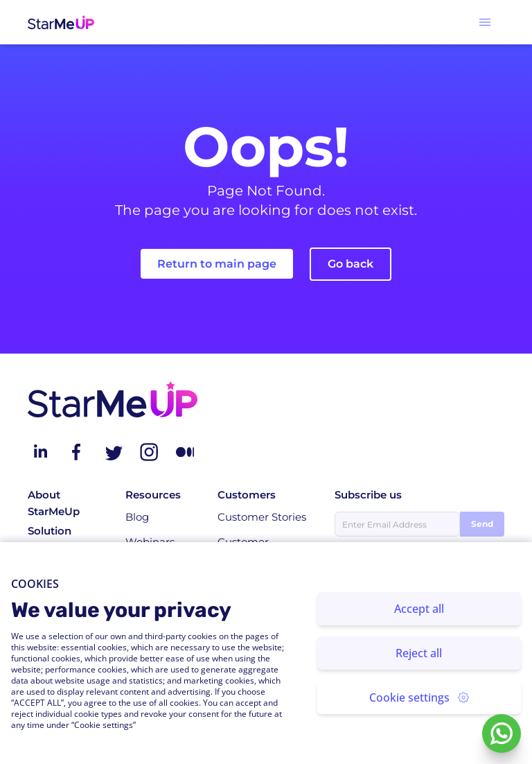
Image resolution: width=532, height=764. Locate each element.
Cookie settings (419, 697)
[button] (485, 22)
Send (482, 524)
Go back (351, 264)
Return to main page (217, 264)
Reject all (419, 653)
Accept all (419, 609)
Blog (137, 517)
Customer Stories (262, 517)
